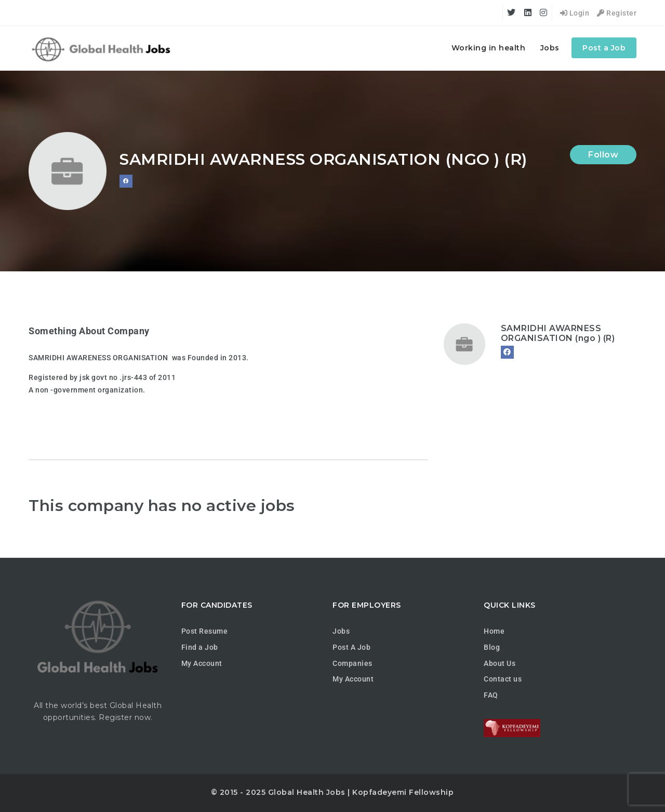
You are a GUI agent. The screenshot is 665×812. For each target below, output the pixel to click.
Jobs (550, 48)
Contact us (503, 679)
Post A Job (351, 647)
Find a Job (200, 647)
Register (617, 13)
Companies (353, 663)
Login (575, 13)
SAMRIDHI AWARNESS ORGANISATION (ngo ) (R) (558, 333)
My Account (202, 663)
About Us (500, 663)
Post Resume (205, 631)
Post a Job (604, 48)
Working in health (489, 48)
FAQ (491, 695)
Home (494, 631)
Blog (492, 647)
